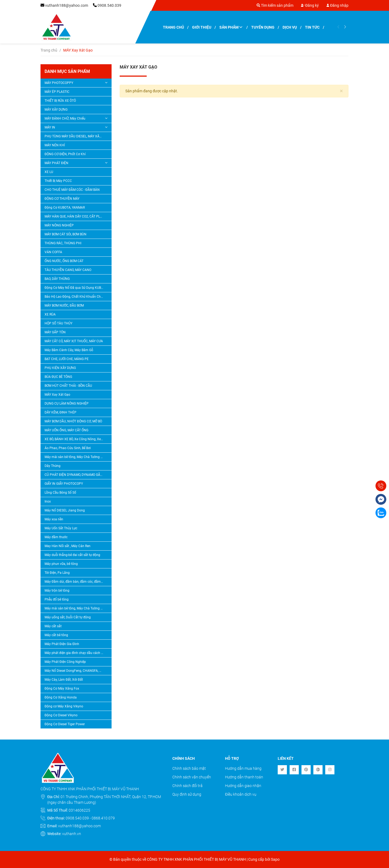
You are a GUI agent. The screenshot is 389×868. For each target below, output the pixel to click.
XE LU (49, 172)
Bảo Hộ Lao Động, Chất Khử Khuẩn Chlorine (76, 297)
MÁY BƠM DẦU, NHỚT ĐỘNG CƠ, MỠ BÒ (73, 421)
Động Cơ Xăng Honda (61, 697)
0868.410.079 (103, 818)
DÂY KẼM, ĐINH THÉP (61, 412)
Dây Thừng (53, 466)
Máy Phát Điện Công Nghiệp (65, 662)
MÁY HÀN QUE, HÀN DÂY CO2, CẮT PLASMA (76, 216)
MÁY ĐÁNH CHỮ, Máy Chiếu (65, 118)
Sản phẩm (231, 27)
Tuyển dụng (263, 27)
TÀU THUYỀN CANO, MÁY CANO (68, 270)
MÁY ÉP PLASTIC (57, 92)
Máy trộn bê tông (57, 591)
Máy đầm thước (56, 537)
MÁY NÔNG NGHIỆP (59, 225)
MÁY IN (50, 127)
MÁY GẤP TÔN (55, 332)
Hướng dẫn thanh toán (244, 777)
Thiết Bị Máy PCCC (58, 181)
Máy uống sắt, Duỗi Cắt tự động (68, 617)
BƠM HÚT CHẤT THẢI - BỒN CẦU (68, 386)
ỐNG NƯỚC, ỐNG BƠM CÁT (64, 261)
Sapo (275, 859)
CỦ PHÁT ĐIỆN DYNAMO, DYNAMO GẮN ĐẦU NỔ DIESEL (76, 475)
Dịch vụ (290, 27)
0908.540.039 (109, 5)
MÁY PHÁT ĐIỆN (56, 163)
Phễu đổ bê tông (57, 599)
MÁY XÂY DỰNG (56, 110)
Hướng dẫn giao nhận (243, 786)
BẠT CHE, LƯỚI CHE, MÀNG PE (67, 359)
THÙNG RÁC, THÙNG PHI (63, 243)
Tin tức (312, 27)
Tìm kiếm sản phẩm (275, 5)
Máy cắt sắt (53, 626)
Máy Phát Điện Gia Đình (62, 644)
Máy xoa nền (54, 519)
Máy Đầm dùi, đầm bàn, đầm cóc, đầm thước (76, 582)
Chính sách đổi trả (187, 786)
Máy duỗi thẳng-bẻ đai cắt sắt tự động (72, 555)
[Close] (341, 91)
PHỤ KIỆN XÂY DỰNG (60, 368)
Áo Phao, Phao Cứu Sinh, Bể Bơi (68, 448)
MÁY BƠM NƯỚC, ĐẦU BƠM (64, 306)
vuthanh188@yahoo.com (67, 5)
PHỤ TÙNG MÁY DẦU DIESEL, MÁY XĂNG (74, 136)
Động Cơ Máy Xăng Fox (62, 689)
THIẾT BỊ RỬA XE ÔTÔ (60, 101)
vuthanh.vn (72, 834)
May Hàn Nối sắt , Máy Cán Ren (68, 546)
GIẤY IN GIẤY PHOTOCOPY (64, 484)
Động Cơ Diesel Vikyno (61, 715)
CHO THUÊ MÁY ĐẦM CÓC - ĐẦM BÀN (72, 190)
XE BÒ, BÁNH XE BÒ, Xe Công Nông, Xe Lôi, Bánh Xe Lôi (76, 439)
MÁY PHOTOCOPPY (59, 83)
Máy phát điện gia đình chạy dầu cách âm (75, 653)
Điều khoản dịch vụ (241, 794)
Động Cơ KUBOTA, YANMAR (65, 208)
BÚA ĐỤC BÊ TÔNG (58, 377)
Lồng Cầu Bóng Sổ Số (60, 493)
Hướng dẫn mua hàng (243, 768)
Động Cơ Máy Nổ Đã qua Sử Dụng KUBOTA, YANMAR (76, 288)
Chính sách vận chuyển (192, 777)
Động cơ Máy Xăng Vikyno (64, 706)
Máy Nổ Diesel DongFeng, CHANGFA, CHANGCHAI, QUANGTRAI (76, 671)
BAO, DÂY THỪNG (57, 279)
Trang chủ (173, 27)
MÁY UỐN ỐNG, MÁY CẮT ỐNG (66, 430)
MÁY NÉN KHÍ (55, 145)
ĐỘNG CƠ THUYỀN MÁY (62, 199)
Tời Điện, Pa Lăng (57, 573)
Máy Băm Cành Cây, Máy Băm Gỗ (69, 350)
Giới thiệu (202, 27)
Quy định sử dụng (187, 794)
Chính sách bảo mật (189, 768)
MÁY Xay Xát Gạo (57, 395)
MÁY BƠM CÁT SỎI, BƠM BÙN (66, 234)
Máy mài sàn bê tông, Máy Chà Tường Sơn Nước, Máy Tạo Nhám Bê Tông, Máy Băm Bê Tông (76, 457)
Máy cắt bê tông (56, 635)
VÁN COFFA (53, 252)
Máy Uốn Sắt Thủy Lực (61, 528)
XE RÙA (50, 314)
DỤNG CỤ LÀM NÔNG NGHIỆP (67, 404)
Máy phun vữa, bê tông (61, 564)
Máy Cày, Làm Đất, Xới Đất (64, 680)
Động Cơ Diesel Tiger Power (65, 724)
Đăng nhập (337, 5)
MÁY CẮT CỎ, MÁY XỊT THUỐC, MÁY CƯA (74, 341)
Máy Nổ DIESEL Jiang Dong (65, 510)
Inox (48, 501)
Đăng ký (310, 5)
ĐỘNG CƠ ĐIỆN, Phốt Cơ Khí (65, 154)
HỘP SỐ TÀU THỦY (58, 323)
